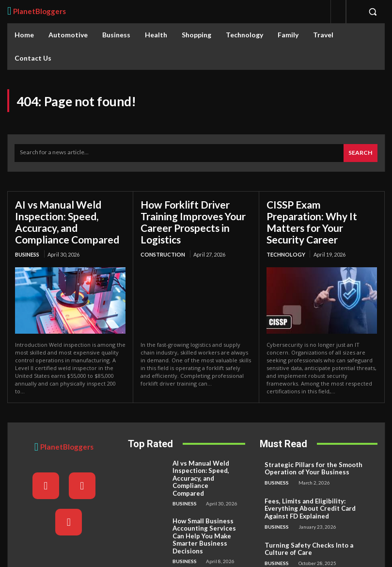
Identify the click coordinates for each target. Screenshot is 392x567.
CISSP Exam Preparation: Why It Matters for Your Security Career (322, 214)
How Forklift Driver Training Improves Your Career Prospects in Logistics (191, 220)
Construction (163, 251)
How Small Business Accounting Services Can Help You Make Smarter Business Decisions (206, 517)
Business (27, 251)
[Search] (361, 153)
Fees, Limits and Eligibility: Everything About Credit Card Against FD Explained (318, 500)
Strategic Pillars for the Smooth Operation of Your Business (307, 465)
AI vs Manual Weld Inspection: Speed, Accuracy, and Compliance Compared (65, 220)
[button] (373, 12)
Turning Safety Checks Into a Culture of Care (318, 536)
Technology (286, 240)
